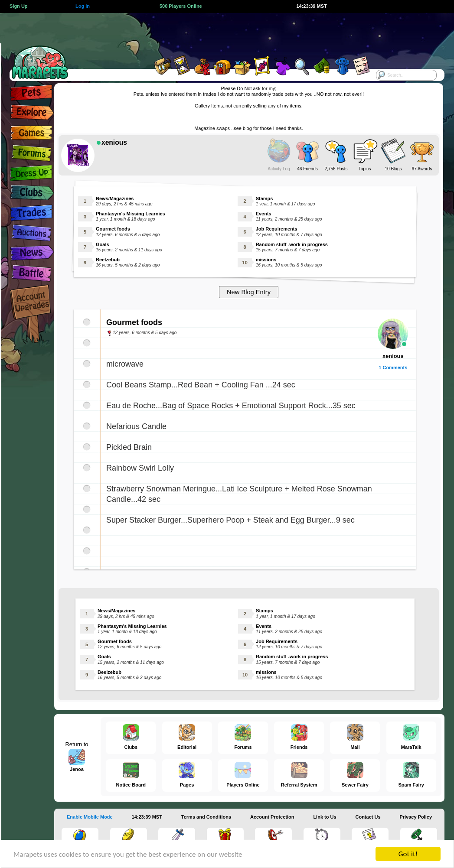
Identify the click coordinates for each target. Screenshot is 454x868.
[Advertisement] (218, 33)
